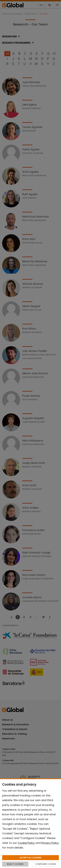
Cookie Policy (26, 843)
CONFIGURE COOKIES (46, 864)
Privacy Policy (50, 843)
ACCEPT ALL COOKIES (31, 858)
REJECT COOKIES (15, 864)
